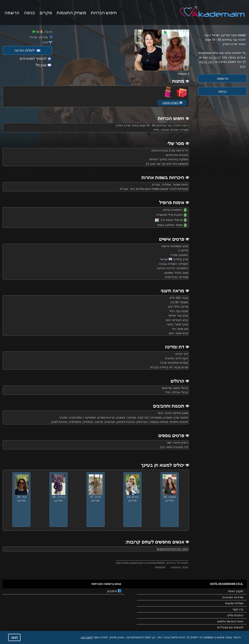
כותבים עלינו (235, 615)
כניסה (29, 12)
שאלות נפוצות (234, 603)
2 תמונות (184, 74)
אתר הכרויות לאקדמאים (172, 549)
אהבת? (41, 65)
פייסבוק (114, 591)
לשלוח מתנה (172, 103)
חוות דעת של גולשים (230, 621)
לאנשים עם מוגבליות (230, 627)
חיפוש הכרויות (104, 12)
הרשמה (12, 12)
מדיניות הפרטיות (233, 597)
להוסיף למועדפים (33, 59)
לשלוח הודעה (27, 50)
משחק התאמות (71, 12)
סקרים (46, 12)
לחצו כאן (87, 637)
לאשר (14, 637)
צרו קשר (238, 609)
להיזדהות (215, 57)
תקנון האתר (235, 591)
